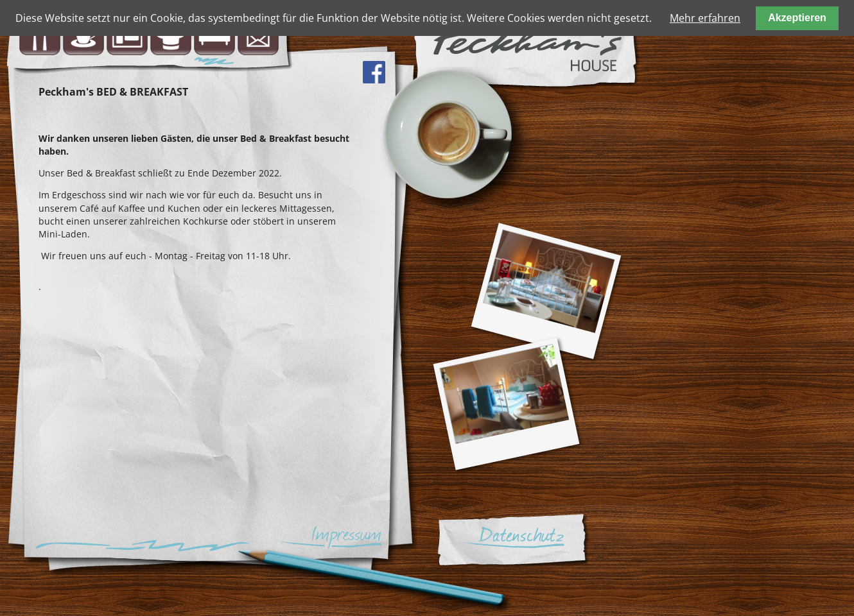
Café (83, 35)
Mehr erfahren (705, 18)
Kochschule (171, 35)
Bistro (40, 35)
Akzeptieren (797, 18)
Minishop (127, 35)
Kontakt (258, 35)
